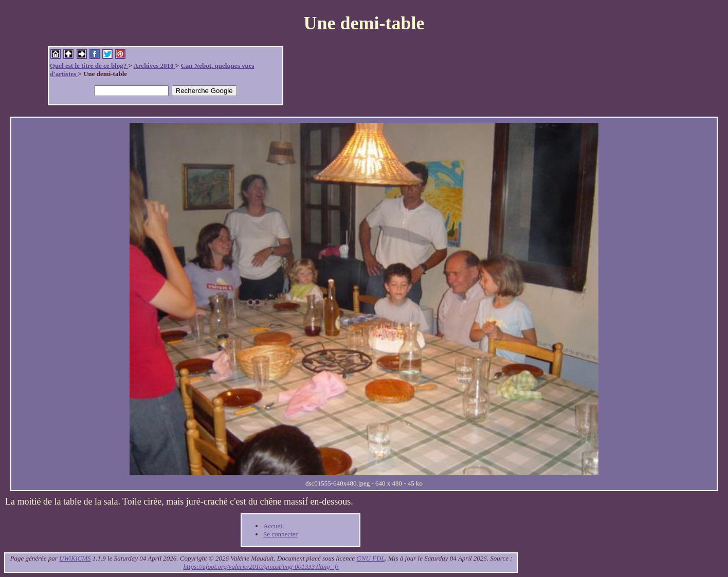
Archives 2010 (154, 66)
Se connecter (280, 534)
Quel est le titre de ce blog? (89, 66)
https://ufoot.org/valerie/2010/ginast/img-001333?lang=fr (261, 566)
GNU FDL (370, 558)
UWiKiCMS (75, 558)
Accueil (274, 526)
